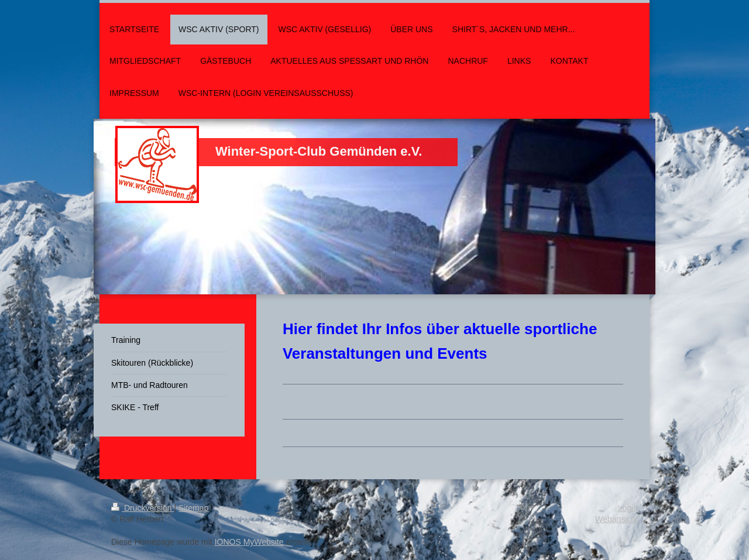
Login (628, 508)
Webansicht (616, 519)
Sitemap (193, 508)
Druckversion (142, 508)
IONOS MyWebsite (249, 542)
